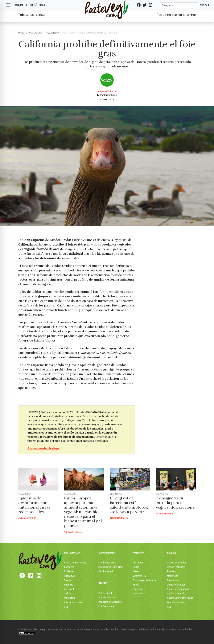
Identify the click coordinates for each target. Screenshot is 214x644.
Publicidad (70, 576)
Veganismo (53, 33)
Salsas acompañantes (179, 589)
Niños (136, 585)
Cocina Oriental (175, 593)
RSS (66, 607)
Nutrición (138, 553)
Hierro (136, 571)
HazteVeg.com (72, 553)
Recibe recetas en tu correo (176, 15)
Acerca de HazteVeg (75, 563)
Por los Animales (108, 597)
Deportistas (139, 593)
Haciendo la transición (111, 567)
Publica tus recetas (32, 15)
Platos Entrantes (176, 567)
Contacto (69, 567)
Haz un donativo (73, 602)
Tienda (68, 580)
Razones (103, 583)
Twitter (68, 593)
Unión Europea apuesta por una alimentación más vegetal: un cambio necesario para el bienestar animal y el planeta (83, 512)
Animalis (69, 585)
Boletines (69, 571)
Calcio (136, 567)
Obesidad (138, 589)
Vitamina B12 (140, 576)
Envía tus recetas (176, 602)
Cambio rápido (106, 571)
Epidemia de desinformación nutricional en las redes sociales (34, 505)
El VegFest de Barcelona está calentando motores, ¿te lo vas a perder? (129, 505)
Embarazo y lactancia (144, 580)
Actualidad (35, 33)
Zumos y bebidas (176, 585)
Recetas (172, 553)
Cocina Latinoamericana (180, 598)
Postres (171, 571)
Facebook (69, 589)
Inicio (21, 33)
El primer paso (107, 553)
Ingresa (21, 5)
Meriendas (173, 576)
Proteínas (138, 563)
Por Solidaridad (107, 606)
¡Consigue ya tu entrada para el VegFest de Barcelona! (176, 503)
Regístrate (39, 5)
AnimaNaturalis (107, 92)
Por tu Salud (105, 593)
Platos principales (177, 563)
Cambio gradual (107, 563)
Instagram (70, 598)
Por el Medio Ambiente (111, 602)
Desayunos (173, 580)
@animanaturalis (107, 95)
